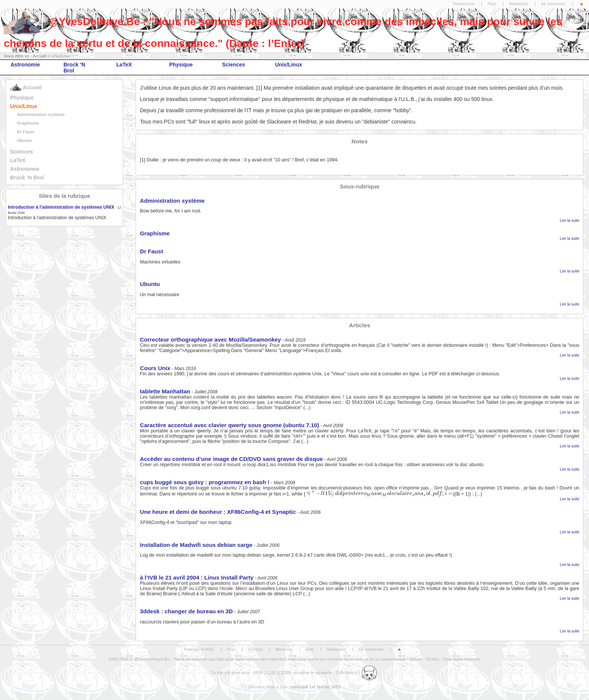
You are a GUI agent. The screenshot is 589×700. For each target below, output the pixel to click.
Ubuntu (24, 140)
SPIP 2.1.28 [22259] (272, 673)
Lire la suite (569, 221)
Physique (181, 65)
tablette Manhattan (165, 391)
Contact (255, 649)
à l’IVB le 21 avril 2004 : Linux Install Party (196, 577)
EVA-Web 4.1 (356, 673)
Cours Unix (155, 368)
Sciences (233, 65)
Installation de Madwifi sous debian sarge (196, 545)
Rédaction (519, 4)
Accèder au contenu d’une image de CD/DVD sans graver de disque (231, 459)
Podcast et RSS (199, 649)
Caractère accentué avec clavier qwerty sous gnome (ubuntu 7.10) (229, 425)
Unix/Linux (288, 65)
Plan (492, 4)
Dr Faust (26, 132)
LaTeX (124, 65)
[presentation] (380, 494)
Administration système (41, 114)
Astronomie (25, 65)
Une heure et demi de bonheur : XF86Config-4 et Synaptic (218, 512)
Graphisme (28, 123)
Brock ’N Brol (74, 68)
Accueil (39, 56)
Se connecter (553, 4)
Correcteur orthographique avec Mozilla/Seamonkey (210, 339)
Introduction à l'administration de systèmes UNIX (61, 207)
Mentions (284, 649)
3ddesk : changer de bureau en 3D (186, 611)
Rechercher (464, 4)
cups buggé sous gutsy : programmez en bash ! (205, 482)
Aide (310, 649)
